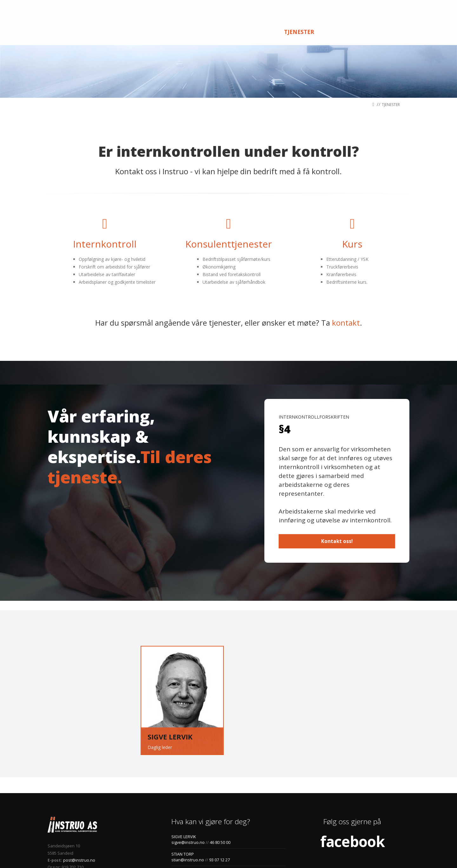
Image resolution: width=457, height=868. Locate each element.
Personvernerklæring (136, 853)
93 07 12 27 (219, 815)
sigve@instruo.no (188, 797)
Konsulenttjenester (229, 199)
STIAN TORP (183, 809)
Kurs (352, 199)
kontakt (346, 278)
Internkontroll (105, 199)
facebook (352, 796)
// (377, 59)
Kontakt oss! (337, 496)
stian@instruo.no (188, 815)
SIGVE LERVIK (184, 792)
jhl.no (167, 853)
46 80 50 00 (220, 797)
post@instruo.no (79, 815)
